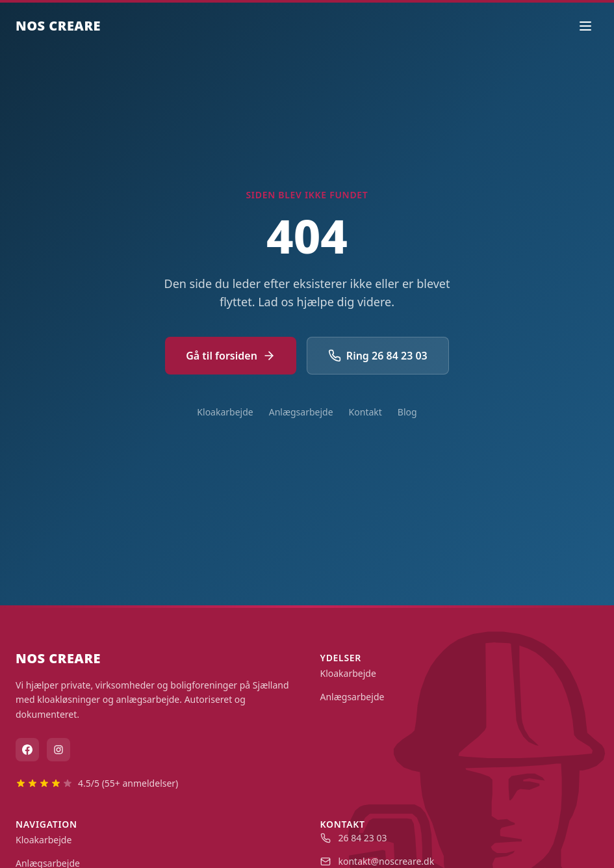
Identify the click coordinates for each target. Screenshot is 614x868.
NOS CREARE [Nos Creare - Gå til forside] (58, 26)
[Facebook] (27, 750)
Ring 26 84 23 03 (378, 356)
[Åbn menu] (585, 26)
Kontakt (365, 412)
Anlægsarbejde (301, 412)
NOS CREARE (58, 658)
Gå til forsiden (231, 356)
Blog (407, 412)
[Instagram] (58, 750)
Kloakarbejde (225, 412)
